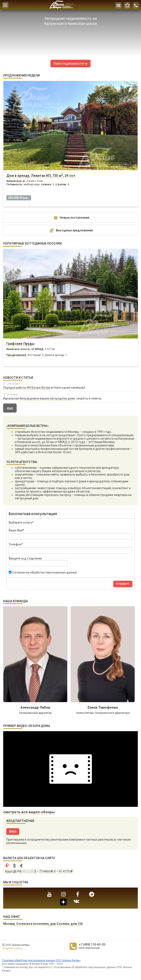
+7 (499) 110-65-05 (92, 945)
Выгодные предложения (70, 231)
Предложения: (17, 355)
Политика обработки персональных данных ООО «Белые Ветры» (41, 960)
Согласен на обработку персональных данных (43, 572)
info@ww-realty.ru (13, 948)
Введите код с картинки (38, 562)
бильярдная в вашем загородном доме (47, 398)
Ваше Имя (16, 530)
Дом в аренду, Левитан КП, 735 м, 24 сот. (41, 176)
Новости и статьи (18, 378)
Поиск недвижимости (70, 64)
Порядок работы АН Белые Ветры (27, 388)
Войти (13, 831)
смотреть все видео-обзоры (29, 812)
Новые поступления (71, 218)
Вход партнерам (20, 821)
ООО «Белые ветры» (18, 945)
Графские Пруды (20, 344)
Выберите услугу (21, 523)
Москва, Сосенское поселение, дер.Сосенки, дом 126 (43, 924)
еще (10, 408)
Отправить (123, 584)
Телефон (16, 544)
